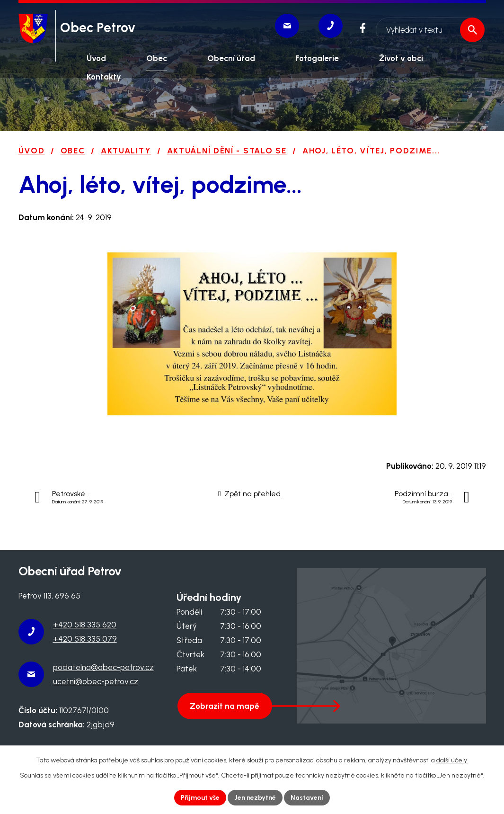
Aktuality (126, 151)
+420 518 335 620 (85, 625)
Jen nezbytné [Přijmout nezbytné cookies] (255, 798)
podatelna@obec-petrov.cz (103, 667)
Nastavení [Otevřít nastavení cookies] (307, 798)
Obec (73, 151)
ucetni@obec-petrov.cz (96, 681)
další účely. (452, 760)
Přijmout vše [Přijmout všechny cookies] (200, 798)
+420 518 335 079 (85, 639)
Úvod (32, 151)
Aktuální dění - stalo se (227, 151)
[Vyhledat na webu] (430, 27)
